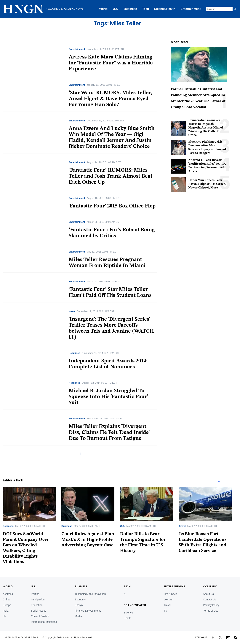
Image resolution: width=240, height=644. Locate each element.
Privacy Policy (211, 605)
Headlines (74, 353)
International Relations (44, 622)
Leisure (168, 599)
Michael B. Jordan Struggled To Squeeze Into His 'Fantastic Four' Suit (108, 397)
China (6, 599)
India (6, 611)
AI (125, 594)
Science (128, 613)
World (103, 9)
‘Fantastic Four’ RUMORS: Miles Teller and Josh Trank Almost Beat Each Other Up (111, 176)
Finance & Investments (88, 611)
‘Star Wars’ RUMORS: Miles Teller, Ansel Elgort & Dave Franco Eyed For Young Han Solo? (110, 99)
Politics (35, 594)
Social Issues (39, 611)
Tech (145, 9)
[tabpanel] (32, 527)
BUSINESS (81, 586)
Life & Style (171, 594)
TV (166, 611)
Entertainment (191, 9)
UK (5, 616)
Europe (7, 605)
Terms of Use (211, 611)
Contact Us (209, 599)
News (72, 311)
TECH (127, 586)
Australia (8, 594)
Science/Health (165, 9)
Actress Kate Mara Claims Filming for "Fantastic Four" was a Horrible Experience (111, 63)
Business (130, 9)
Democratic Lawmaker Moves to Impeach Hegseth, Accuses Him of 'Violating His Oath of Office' (206, 128)
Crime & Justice (40, 616)
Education (37, 605)
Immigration (38, 599)
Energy (79, 605)
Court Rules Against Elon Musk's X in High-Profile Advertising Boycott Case (88, 540)
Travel (182, 526)
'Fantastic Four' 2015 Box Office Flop (112, 206)
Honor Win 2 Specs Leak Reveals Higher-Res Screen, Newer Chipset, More (207, 184)
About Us (208, 594)
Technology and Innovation (90, 594)
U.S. (116, 9)
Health (127, 618)
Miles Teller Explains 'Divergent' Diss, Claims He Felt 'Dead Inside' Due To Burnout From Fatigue (109, 433)
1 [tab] (219, 481)
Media (78, 616)
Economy (80, 599)
